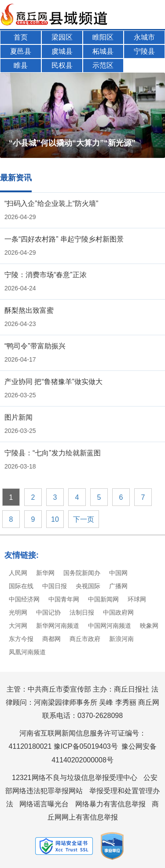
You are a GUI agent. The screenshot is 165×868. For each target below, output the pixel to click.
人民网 (18, 573)
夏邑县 (21, 51)
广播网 (118, 586)
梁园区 (62, 37)
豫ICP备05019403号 (86, 746)
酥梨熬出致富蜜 (29, 310)
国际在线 (21, 586)
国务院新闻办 (82, 573)
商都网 (51, 639)
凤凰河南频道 (27, 652)
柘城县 (103, 51)
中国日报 (55, 586)
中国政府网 (118, 612)
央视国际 (88, 586)
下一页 (84, 519)
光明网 (18, 612)
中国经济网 (24, 599)
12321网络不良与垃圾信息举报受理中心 (75, 778)
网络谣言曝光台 (44, 804)
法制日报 (82, 612)
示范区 (103, 65)
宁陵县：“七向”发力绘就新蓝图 (53, 453)
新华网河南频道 (58, 626)
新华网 (45, 573)
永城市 (144, 37)
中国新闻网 (103, 599)
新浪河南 (121, 639)
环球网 (137, 599)
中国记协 (48, 612)
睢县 (21, 65)
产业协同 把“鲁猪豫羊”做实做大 (53, 382)
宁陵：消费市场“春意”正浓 (46, 275)
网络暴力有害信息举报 (110, 804)
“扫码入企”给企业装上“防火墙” (51, 203)
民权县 (62, 65)
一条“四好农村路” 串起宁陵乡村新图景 (64, 239)
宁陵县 (144, 51)
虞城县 (62, 51)
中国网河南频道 (110, 626)
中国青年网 (64, 599)
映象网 (149, 626)
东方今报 (21, 639)
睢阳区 (103, 37)
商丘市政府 (85, 639)
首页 (21, 37)
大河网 (18, 626)
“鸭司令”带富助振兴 (35, 346)
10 (55, 519)
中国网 (118, 573)
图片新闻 (18, 417)
